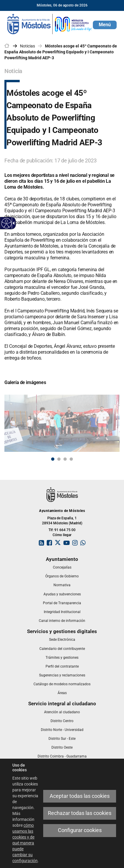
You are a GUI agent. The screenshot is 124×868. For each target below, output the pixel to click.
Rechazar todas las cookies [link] (80, 813)
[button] (105, 25)
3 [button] (65, 459)
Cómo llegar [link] (62, 535)
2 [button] (59, 459)
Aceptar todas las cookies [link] (80, 796)
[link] (7, 223)
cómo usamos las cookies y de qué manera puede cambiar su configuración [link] (25, 843)
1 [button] (53, 459)
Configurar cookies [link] (80, 830)
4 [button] (71, 459)
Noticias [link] (27, 46)
